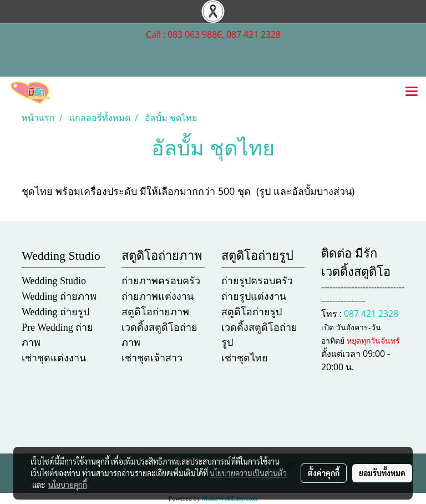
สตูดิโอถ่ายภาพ (155, 312)
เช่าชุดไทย (245, 358)
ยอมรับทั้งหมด (382, 473)
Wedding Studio (54, 281)
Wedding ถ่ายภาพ (59, 296)
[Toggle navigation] (412, 92)
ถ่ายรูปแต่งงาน (254, 296)
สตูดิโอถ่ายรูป (252, 312)
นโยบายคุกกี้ (68, 485)
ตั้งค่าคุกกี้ (324, 473)
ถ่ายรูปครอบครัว (257, 281)
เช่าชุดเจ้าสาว (152, 358)
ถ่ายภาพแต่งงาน (158, 296)
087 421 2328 (371, 314)
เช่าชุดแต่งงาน (54, 358)
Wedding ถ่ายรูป (55, 312)
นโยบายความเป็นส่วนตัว (248, 473)
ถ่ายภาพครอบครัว (161, 281)
